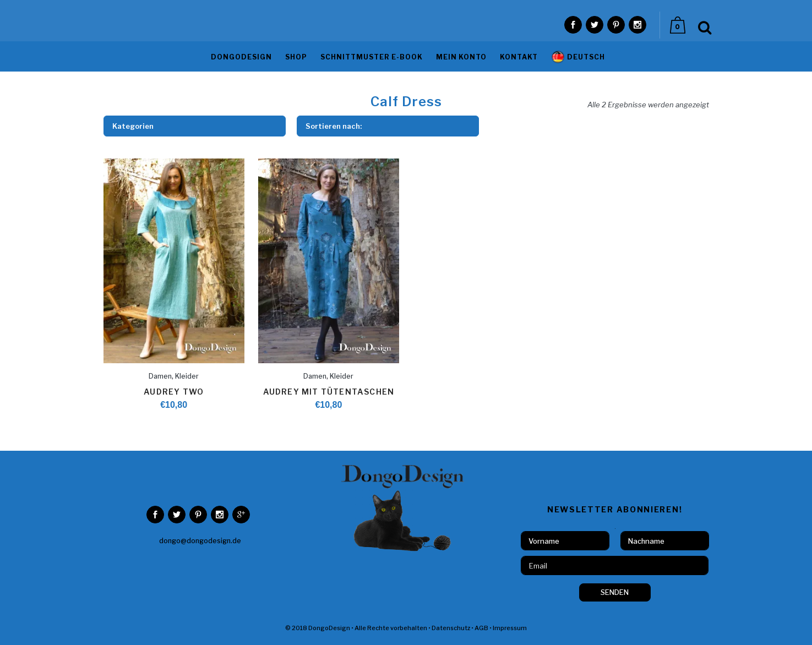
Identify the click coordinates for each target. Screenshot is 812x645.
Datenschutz (451, 628)
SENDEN (615, 592)
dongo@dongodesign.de (200, 541)
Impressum (510, 628)
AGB (481, 628)
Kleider (187, 376)
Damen (160, 376)
